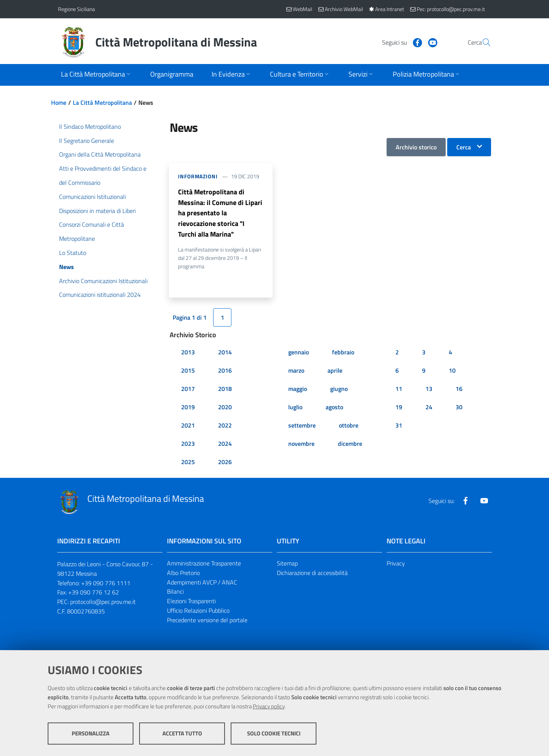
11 (399, 389)
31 (399, 426)
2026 (225, 463)
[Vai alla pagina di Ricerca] (482, 42)
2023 (188, 444)
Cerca (464, 147)
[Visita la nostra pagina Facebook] (399, 42)
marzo (296, 371)
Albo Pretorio (183, 573)
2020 (225, 408)
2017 (188, 389)
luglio (295, 408)
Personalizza (91, 733)
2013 (188, 353)
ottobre (349, 426)
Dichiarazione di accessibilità (312, 573)
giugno (339, 389)
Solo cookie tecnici (274, 733)
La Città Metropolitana (102, 103)
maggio (298, 389)
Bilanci (175, 592)
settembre (302, 426)
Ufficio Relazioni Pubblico (198, 611)
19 (399, 408)
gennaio (299, 353)
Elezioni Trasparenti (191, 602)
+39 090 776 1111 (106, 583)
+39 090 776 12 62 (94, 593)
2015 (188, 371)
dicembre (350, 444)
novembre (301, 444)
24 (429, 408)
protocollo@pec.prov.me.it (103, 602)
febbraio (343, 353)
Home (59, 103)
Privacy (396, 564)
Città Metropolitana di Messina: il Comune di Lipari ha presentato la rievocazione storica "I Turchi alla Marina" (220, 213)
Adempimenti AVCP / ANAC (202, 583)
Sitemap (287, 564)
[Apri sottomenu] (96, 75)
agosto (334, 408)
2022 (225, 426)
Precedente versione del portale (207, 621)
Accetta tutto (182, 733)
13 (429, 389)
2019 (188, 408)
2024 (225, 444)
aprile (335, 371)
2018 (225, 389)
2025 (188, 463)
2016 (225, 371)
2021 (188, 426)
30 (459, 408)
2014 (225, 353)
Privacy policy (269, 706)
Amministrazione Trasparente (204, 564)
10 (452, 371)
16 (459, 389)
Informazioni (198, 176)
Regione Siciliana (76, 9)
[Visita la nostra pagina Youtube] (414, 42)
